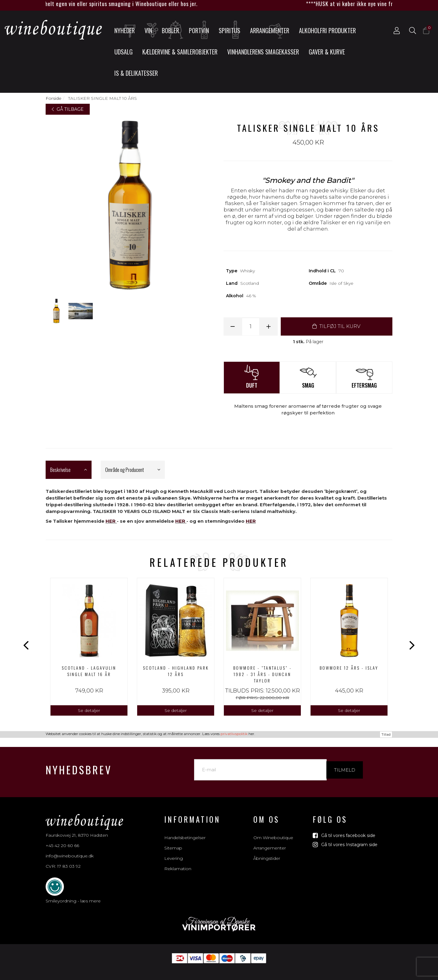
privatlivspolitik (234, 976)
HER (111, 521)
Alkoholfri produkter (327, 30)
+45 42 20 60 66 (62, 839)
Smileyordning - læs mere (73, 894)
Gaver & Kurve (327, 52)
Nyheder (126, 30)
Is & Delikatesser (136, 73)
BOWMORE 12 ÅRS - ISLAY (349, 668)
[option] (89, 647)
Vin (151, 30)
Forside (54, 98)
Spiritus (231, 30)
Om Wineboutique (273, 831)
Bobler (173, 30)
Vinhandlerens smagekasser (263, 52)
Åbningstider (267, 852)
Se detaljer (89, 710)
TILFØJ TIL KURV (336, 326)
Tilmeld (345, 763)
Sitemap (173, 841)
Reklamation (178, 862)
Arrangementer (270, 30)
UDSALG (123, 52)
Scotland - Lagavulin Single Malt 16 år (89, 671)
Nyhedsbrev (79, 763)
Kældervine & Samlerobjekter (180, 52)
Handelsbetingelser (185, 831)
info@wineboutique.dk (70, 849)
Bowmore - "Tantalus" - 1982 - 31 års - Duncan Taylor (262, 674)
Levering (174, 852)
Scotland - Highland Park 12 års (176, 671)
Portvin (201, 30)
